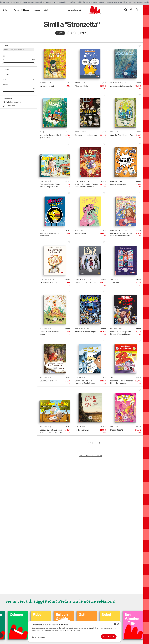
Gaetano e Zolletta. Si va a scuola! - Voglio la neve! (50, 185)
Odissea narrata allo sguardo (86, 135)
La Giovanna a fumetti (48, 283)
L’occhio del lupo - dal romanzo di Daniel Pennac (85, 382)
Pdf (72, 33)
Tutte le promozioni (13, 102)
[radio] (60, 33)
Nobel (123, 614)
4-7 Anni (15, 10)
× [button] (118, 624)
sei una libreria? (74, 10)
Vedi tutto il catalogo (90, 456)
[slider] (3, 62)
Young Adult (36, 10)
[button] (40, 637)
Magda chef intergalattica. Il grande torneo (50, 136)
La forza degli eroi (47, 86)
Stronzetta (115, 283)
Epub (83, 33)
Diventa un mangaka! (118, 184)
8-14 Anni (25, 10)
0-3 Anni (6, 10)
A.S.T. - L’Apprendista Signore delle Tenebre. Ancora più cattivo (87, 185)
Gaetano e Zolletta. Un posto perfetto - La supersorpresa (51, 431)
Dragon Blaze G (117, 430)
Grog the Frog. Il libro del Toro (122, 135)
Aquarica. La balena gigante (121, 86)
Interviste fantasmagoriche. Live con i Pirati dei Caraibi (121, 333)
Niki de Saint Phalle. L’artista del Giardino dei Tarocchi (121, 235)
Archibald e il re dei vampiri (85, 332)
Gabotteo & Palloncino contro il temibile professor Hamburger (122, 382)
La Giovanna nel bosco (49, 381)
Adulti (46, 10)
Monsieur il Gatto (82, 86)
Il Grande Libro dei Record (85, 283)
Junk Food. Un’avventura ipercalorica (49, 235)
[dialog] (74, 631)
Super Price (10, 106)
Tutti (60, 33)
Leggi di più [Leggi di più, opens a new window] (77, 630)
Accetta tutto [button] (108, 636)
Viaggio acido (80, 233)
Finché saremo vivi (82, 430)
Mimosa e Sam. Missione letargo (49, 333)
